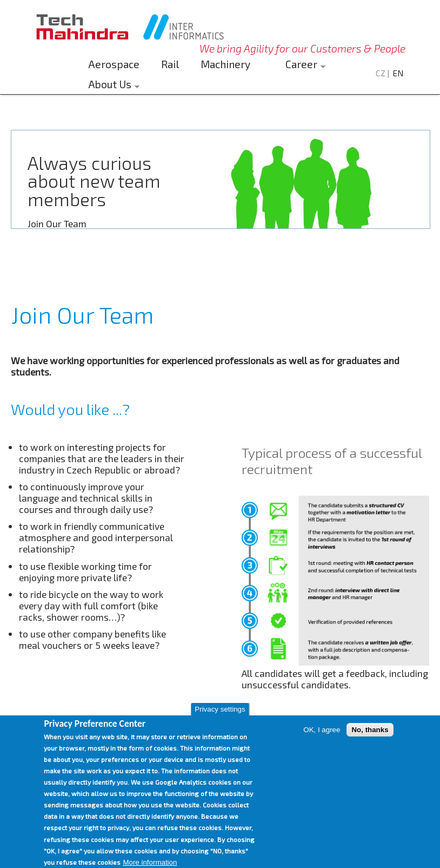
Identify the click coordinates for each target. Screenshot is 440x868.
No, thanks (370, 742)
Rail (170, 64)
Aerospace (114, 64)
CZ (381, 73)
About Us (111, 86)
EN (398, 73)
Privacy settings (220, 722)
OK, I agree (322, 742)
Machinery (225, 64)
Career (303, 66)
